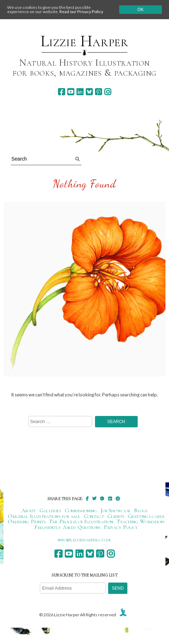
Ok (140, 10)
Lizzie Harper (84, 41)
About (29, 510)
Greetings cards (146, 516)
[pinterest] (98, 92)
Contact (94, 516)
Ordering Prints (27, 521)
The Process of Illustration (81, 521)
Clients (116, 516)
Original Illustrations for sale (44, 516)
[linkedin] (80, 92)
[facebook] (61, 92)
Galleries (50, 510)
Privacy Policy (121, 527)
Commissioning (81, 510)
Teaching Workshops (141, 521)
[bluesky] (89, 92)
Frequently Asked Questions (67, 527)
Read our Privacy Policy (81, 12)
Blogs (141, 510)
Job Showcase (116, 510)
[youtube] (71, 92)
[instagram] (108, 92)
